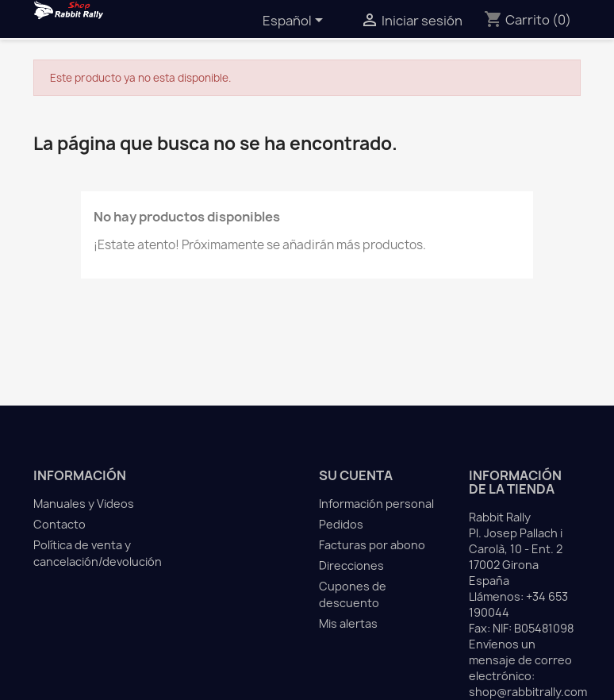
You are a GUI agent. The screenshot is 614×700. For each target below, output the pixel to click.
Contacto (59, 524)
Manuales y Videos (84, 504)
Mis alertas (348, 623)
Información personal (376, 504)
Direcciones (351, 565)
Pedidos (341, 524)
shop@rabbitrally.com (528, 692)
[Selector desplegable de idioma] (295, 21)
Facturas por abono (372, 545)
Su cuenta (356, 475)
